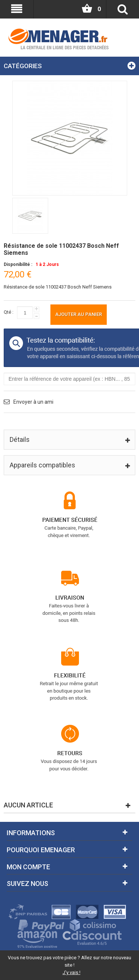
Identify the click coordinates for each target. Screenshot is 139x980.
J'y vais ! (72, 972)
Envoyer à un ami (33, 402)
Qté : (9, 312)
